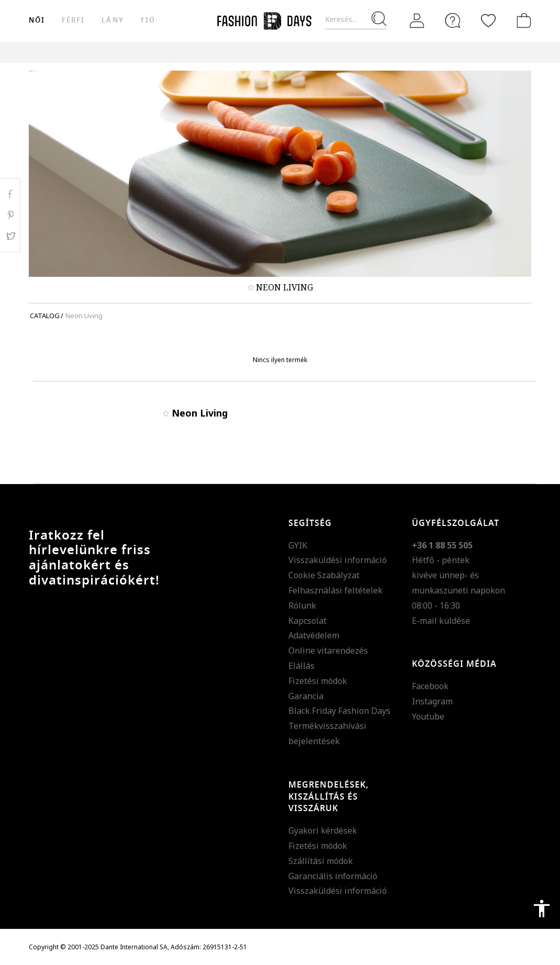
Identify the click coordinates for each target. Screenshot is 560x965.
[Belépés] (417, 20)
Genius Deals (385, 52)
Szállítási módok (321, 861)
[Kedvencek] (488, 20)
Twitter (10, 236)
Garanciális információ (333, 876)
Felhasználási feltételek (335, 590)
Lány (113, 20)
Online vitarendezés (328, 650)
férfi (73, 20)
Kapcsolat (307, 621)
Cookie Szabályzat (324, 575)
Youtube (428, 716)
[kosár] (522, 20)
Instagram (432, 701)
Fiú (148, 20)
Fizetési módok (318, 681)
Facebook (430, 686)
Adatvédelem (314, 635)
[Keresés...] (356, 20)
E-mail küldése (441, 621)
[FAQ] (453, 20)
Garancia (306, 696)
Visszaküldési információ (338, 560)
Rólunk (302, 605)
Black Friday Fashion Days (339, 711)
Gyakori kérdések (323, 831)
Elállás (301, 666)
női (37, 20)
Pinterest (10, 215)
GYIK (298, 545)
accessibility (542, 908)
